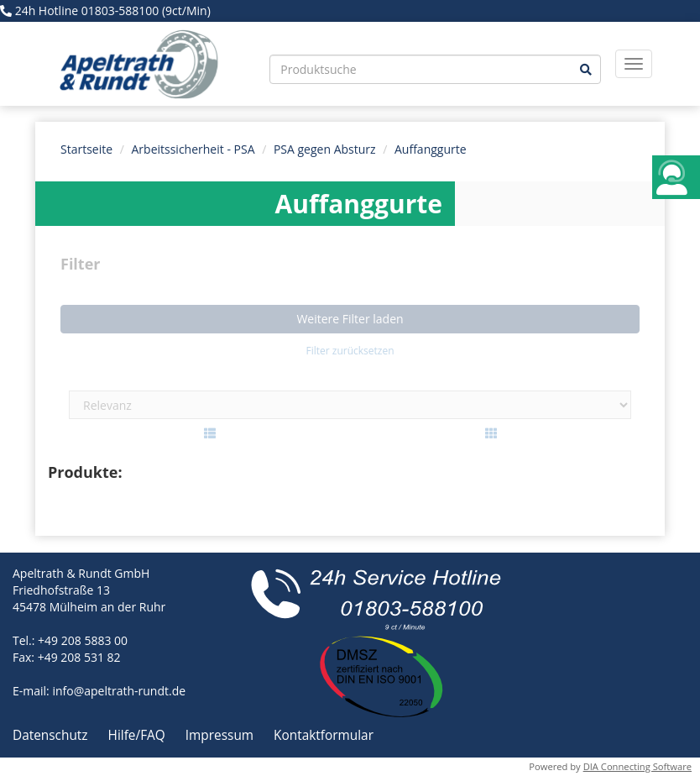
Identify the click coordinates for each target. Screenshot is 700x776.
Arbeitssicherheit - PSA (193, 149)
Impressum (221, 735)
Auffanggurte (431, 149)
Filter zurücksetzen (350, 351)
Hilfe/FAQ (138, 735)
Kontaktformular (324, 735)
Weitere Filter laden (350, 319)
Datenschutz (52, 735)
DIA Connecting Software (637, 766)
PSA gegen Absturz (325, 149)
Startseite (86, 149)
